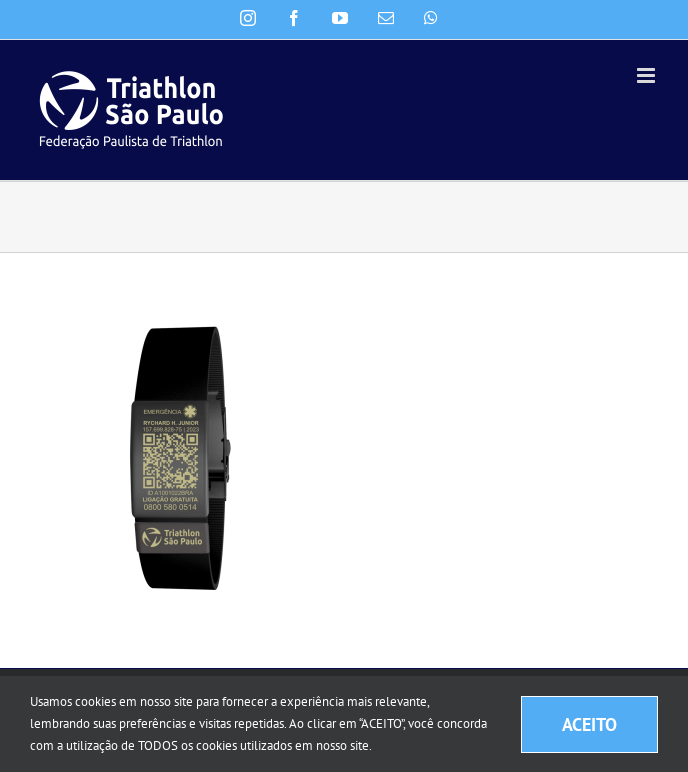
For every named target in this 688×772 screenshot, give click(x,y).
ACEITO (589, 724)
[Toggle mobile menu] (647, 75)
